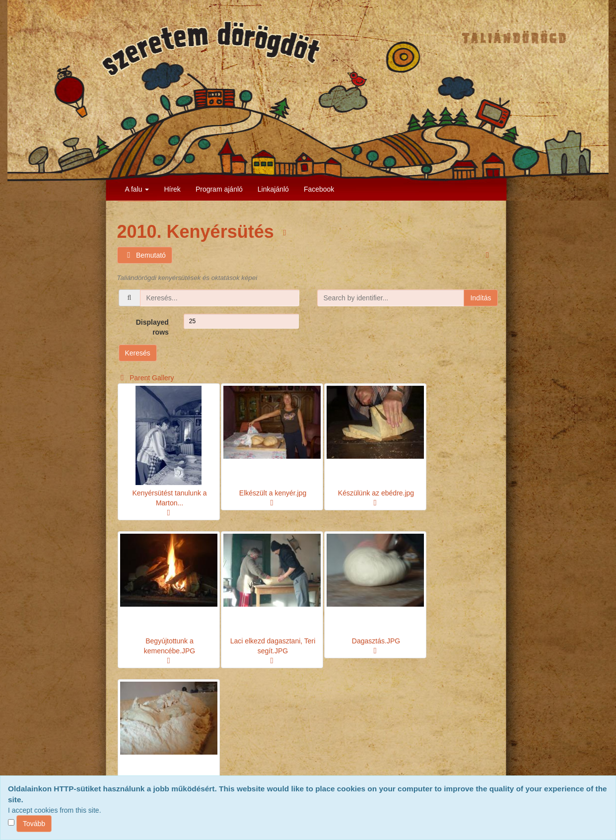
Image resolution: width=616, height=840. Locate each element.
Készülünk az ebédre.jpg (376, 493)
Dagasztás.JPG (376, 641)
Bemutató (145, 255)
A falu (137, 189)
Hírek (172, 189)
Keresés (138, 353)
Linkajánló (273, 189)
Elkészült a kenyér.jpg (273, 493)
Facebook (319, 189)
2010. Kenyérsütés (198, 232)
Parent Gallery (146, 378)
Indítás (480, 298)
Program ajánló (219, 189)
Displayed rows (152, 327)
